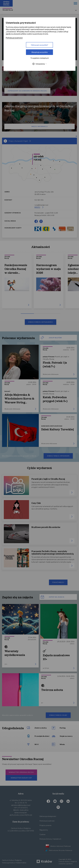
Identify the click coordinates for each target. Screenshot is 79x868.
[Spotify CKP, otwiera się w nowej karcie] (58, 807)
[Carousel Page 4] (55, 314)
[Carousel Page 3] (45, 314)
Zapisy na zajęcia (53, 597)
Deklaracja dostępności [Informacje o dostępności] (48, 816)
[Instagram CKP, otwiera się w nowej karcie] (41, 221)
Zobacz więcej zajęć (58, 715)
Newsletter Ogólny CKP (21, 778)
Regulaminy (44, 830)
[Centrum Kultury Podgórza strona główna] (6, 3)
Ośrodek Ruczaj (8, 9)
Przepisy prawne (45, 825)
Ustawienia (39, 64)
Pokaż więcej (58, 582)
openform (69, 864)
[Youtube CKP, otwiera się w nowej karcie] (55, 801)
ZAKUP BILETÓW (51, 338)
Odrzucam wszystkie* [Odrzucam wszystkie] (40, 45)
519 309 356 (39, 200)
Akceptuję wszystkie (39, 52)
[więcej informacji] (30, 141)
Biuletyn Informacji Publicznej (58, 846)
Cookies (42, 834)
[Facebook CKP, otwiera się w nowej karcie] (36, 221)
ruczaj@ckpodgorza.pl (41, 205)
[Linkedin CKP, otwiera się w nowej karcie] (68, 801)
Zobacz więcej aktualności (40, 322)
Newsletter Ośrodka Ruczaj (21, 772)
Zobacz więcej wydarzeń (58, 456)
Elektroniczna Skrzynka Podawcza (58, 850)
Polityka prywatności (47, 821)
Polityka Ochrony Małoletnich (50, 839)
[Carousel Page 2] (36, 314)
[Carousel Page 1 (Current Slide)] (26, 314)
